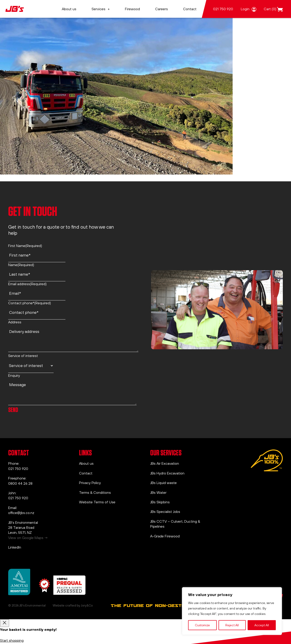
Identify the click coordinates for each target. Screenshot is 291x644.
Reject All (232, 625)
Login (245, 9)
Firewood (132, 9)
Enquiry (14, 375)
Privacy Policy (90, 484)
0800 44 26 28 (20, 484)
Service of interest (23, 356)
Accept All (262, 625)
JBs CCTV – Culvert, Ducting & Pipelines (175, 525)
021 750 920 (223, 9)
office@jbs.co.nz (21, 514)
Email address (27, 284)
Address (15, 322)
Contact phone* (30, 303)
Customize (202, 625)
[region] (232, 611)
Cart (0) (270, 9)
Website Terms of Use (97, 503)
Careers (162, 9)
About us (69, 9)
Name (21, 265)
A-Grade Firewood (165, 537)
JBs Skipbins (160, 503)
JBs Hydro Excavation (167, 474)
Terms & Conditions (95, 493)
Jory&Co (87, 606)
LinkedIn (15, 548)
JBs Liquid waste (163, 484)
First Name (25, 246)
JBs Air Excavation (165, 464)
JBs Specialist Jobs (165, 513)
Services (98, 9)
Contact (190, 9)
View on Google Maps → (28, 539)
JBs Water (158, 493)
